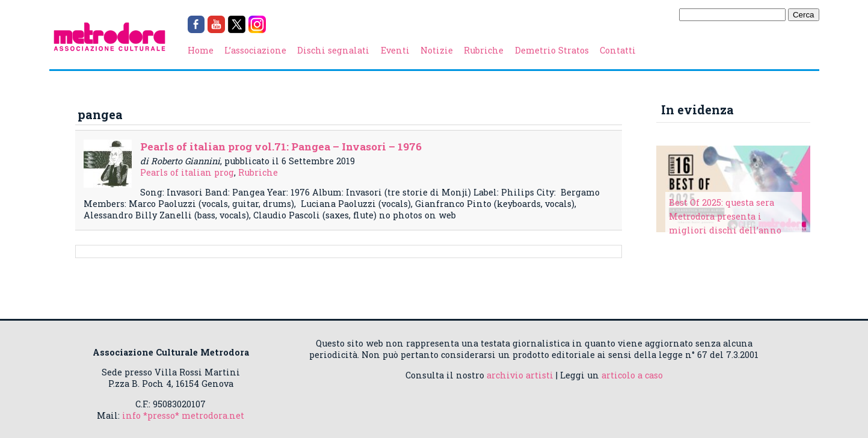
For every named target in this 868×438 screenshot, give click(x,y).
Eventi (395, 50)
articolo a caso (632, 375)
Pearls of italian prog (187, 172)
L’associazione (255, 50)
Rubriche (484, 50)
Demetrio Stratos (552, 50)
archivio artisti (520, 375)
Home (201, 50)
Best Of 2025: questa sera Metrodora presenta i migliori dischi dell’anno (725, 216)
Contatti (618, 50)
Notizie (437, 50)
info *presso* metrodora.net (183, 415)
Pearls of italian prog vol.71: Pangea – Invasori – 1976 (281, 147)
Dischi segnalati (333, 50)
